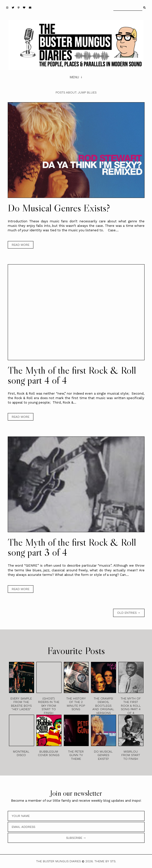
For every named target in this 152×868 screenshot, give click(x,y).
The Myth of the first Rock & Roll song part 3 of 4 (72, 547)
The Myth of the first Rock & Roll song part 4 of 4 (72, 375)
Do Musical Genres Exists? (59, 208)
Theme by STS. (105, 861)
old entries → (129, 613)
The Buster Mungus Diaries (58, 861)
